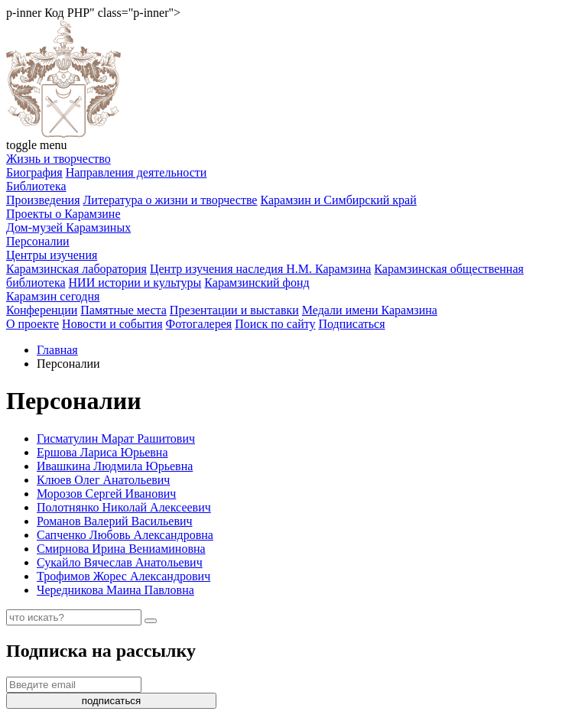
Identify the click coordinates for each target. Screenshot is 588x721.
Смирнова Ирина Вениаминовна (121, 549)
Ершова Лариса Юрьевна (102, 452)
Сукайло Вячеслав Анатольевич (120, 562)
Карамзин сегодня (53, 296)
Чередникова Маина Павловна (115, 590)
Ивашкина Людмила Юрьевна (115, 466)
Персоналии (38, 241)
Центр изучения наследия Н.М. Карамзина (260, 269)
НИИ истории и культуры (135, 283)
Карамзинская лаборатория (76, 269)
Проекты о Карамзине (63, 214)
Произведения (43, 200)
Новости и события (112, 324)
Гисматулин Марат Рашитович (116, 438)
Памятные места (123, 310)
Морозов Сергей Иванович (106, 494)
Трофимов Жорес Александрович (123, 576)
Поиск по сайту (275, 324)
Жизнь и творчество (58, 159)
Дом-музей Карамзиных (68, 227)
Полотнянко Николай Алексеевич (124, 507)
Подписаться (351, 324)
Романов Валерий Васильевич (115, 521)
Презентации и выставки (234, 310)
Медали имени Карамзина (370, 310)
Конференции (42, 310)
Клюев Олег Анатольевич (103, 480)
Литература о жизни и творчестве (171, 200)
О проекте (32, 324)
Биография (34, 172)
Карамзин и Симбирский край (338, 200)
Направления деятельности (136, 172)
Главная (57, 350)
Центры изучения (52, 255)
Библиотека (36, 186)
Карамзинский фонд (257, 283)
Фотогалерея (199, 324)
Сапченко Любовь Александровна (125, 535)
